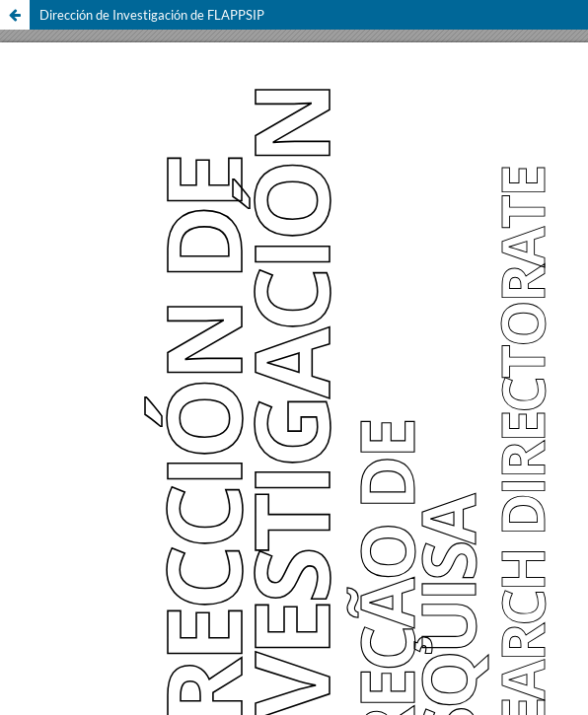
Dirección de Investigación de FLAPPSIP (152, 15)
